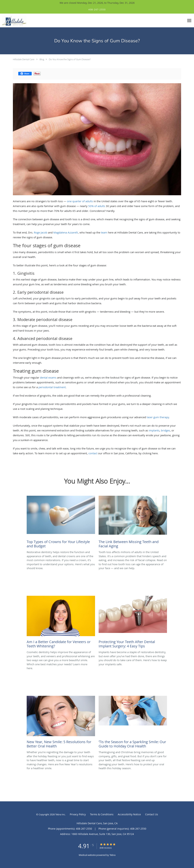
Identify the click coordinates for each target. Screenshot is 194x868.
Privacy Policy (78, 814)
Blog (42, 59)
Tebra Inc (60, 814)
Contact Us (152, 814)
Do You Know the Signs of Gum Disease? (70, 59)
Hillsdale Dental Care (24, 59)
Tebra (112, 855)
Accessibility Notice (129, 814)
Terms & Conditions (102, 814)
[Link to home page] (13, 21)
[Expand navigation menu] (189, 21)
